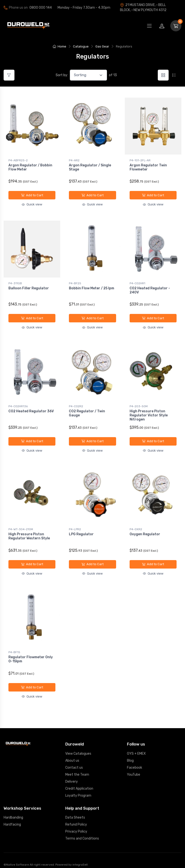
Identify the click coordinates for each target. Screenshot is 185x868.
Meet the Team (77, 769)
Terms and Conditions (82, 833)
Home (59, 46)
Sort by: (62, 75)
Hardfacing (12, 819)
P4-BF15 (14, 648)
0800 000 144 (41, 8)
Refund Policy (76, 819)
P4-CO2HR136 (18, 404)
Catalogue (81, 46)
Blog (130, 755)
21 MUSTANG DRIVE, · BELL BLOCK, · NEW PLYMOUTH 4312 (143, 7)
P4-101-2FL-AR (140, 160)
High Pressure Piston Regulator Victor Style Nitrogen (149, 413)
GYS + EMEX (136, 748)
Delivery (72, 776)
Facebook (135, 762)
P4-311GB (15, 282)
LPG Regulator (81, 531)
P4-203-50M (139, 404)
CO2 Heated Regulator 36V (31, 409)
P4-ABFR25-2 (18, 160)
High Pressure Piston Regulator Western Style (29, 533)
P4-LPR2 (75, 526)
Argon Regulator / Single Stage (90, 167)
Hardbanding (13, 812)
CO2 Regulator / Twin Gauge (87, 411)
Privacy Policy (76, 826)
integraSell (80, 859)
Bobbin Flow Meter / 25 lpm (92, 287)
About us (72, 755)
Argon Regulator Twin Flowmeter (148, 167)
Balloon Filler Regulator (29, 287)
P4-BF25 (75, 282)
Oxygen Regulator (145, 531)
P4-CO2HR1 (137, 282)
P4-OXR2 (136, 526)
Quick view (32, 204)
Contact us (74, 762)
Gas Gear (102, 46)
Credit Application (79, 783)
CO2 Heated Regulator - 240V (150, 289)
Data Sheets (75, 812)
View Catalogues (78, 748)
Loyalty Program (78, 790)
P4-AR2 (74, 160)
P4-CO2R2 (76, 404)
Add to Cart (32, 195)
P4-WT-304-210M (21, 526)
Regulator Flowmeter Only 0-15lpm (31, 655)
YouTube (134, 769)
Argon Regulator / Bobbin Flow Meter (30, 167)
